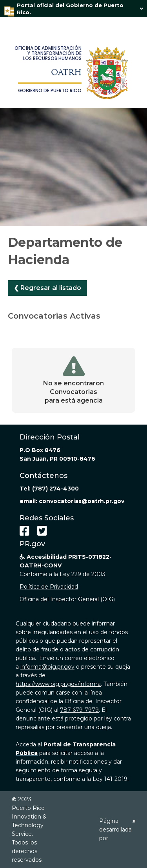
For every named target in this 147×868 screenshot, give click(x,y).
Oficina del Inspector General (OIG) (67, 599)
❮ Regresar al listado (47, 288)
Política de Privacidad (49, 587)
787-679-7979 (79, 710)
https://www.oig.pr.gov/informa (58, 684)
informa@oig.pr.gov (47, 667)
